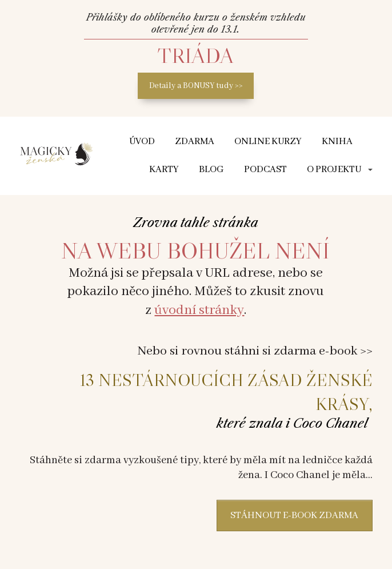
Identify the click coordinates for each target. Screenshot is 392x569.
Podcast (265, 170)
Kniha (337, 142)
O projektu (334, 170)
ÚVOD (142, 142)
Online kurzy (268, 142)
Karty (164, 170)
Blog (211, 170)
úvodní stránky (199, 310)
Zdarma (195, 142)
